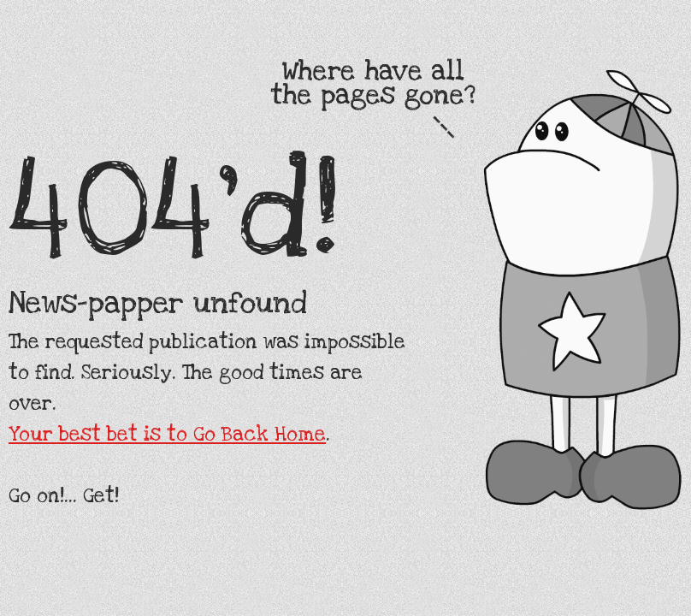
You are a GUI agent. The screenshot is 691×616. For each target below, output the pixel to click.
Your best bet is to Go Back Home (167, 435)
